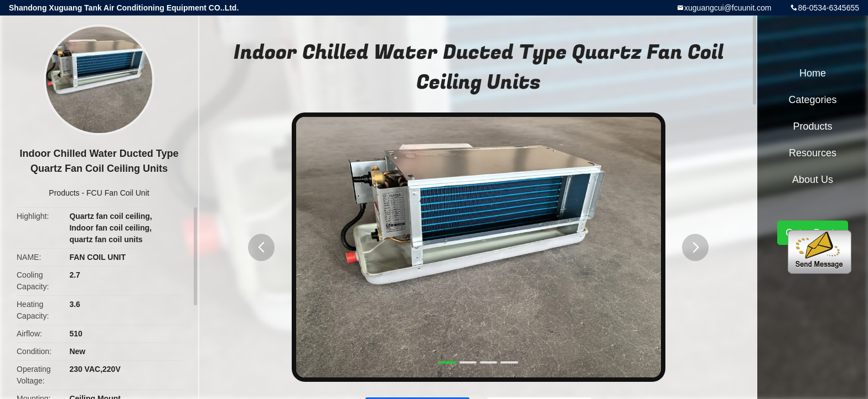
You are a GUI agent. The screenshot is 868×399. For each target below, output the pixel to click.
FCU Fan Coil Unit (118, 193)
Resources (813, 153)
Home (813, 73)
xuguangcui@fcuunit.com (728, 8)
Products (64, 193)
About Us (813, 180)
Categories (812, 100)
